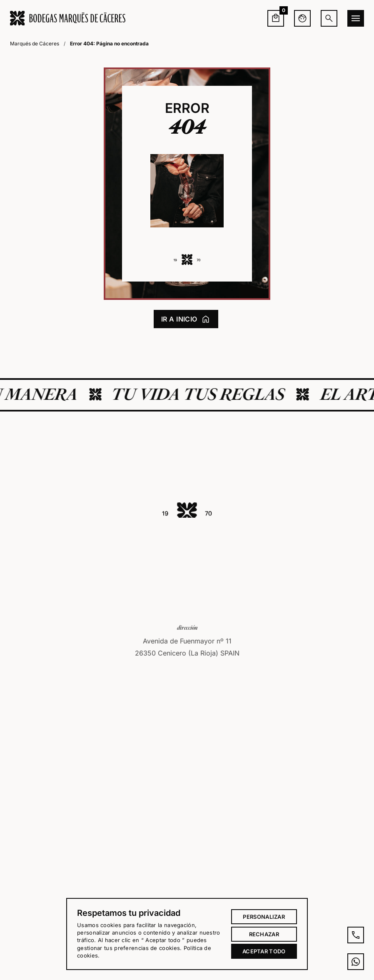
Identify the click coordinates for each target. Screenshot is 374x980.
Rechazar (264, 934)
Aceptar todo (264, 951)
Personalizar (264, 917)
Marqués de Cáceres (35, 44)
